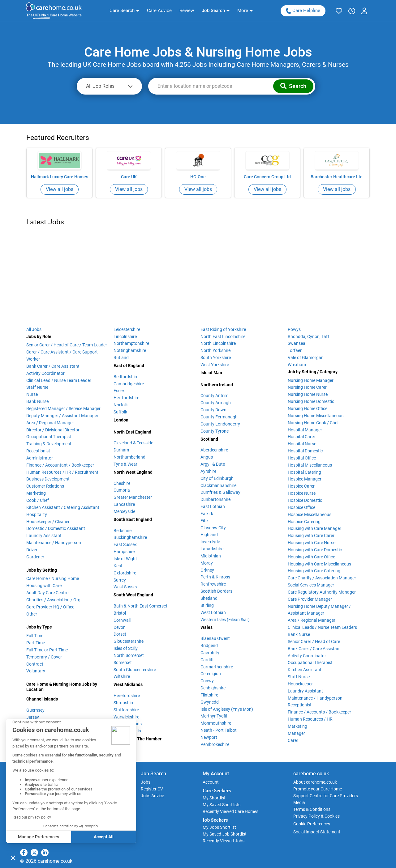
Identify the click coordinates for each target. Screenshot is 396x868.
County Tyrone (215, 431)
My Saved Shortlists (222, 805)
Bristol (120, 613)
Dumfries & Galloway (220, 492)
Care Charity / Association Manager (322, 578)
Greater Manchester (133, 497)
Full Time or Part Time (47, 650)
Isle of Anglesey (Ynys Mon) (227, 709)
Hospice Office (301, 507)
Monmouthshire (216, 723)
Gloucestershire (129, 641)
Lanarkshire (212, 549)
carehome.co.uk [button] (311, 774)
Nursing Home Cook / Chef (313, 423)
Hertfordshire (126, 398)
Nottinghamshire (130, 350)
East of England (129, 366)
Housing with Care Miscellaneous (319, 564)
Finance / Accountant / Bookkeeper (60, 465)
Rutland (121, 358)
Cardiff (207, 660)
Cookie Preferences (312, 824)
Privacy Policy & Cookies (316, 816)
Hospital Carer (301, 437)
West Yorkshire (215, 365)
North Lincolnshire (218, 343)
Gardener (35, 557)
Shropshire (124, 703)
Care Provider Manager (310, 599)
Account (211, 782)
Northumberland (129, 457)
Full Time (35, 636)
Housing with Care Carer (311, 536)
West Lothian (213, 612)
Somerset (123, 663)
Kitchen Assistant (305, 670)
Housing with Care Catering (314, 571)
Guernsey (35, 710)
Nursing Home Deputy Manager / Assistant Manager (319, 610)
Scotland (209, 439)
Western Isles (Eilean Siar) (225, 620)
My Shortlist (214, 798)
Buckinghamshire (130, 537)
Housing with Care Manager (314, 528)
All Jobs (34, 329)
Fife (204, 521)
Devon (120, 627)
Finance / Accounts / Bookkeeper (319, 712)
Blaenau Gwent (215, 638)
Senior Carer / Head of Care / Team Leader (67, 345)
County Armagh (216, 403)
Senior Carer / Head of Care (314, 641)
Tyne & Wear (125, 464)
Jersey (33, 717)
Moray (207, 563)
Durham (121, 450)
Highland (209, 535)
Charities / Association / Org (53, 600)
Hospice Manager (305, 479)
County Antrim (214, 396)
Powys (294, 329)
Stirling (207, 605)
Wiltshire (122, 676)
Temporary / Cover (44, 657)
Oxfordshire (125, 573)
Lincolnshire (125, 337)
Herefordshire (127, 696)
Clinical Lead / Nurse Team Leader (59, 380)
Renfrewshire (213, 584)
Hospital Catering (304, 472)
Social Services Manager (311, 585)
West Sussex (126, 587)
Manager (296, 733)
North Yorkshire (215, 350)
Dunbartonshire (215, 499)
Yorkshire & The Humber (138, 739)
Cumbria (122, 490)
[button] (124, 11)
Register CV (152, 789)
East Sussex (125, 544)
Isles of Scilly (126, 648)
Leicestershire (127, 329)
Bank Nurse (37, 401)
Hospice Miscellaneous (310, 514)
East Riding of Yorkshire (223, 329)
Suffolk (120, 412)
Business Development (48, 479)
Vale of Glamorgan (306, 358)
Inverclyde (210, 542)
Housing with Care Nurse (312, 543)
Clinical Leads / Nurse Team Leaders (322, 627)
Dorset (120, 634)
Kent (118, 566)
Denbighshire (213, 688)
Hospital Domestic (305, 451)
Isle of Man (211, 373)
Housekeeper (300, 684)
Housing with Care (44, 586)
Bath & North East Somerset (140, 606)
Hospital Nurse (302, 444)
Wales (207, 627)
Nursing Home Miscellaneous (316, 416)
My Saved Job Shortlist (225, 834)
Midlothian (211, 556)
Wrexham (297, 365)
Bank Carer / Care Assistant (53, 366)
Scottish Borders (216, 591)
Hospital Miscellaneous (310, 465)
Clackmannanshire (218, 485)
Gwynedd (210, 702)
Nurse (32, 394)
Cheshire (122, 483)
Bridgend (209, 646)
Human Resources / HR (310, 719)
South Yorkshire (216, 358)
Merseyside (124, 511)
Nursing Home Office (308, 409)
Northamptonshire (131, 343)
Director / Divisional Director (53, 430)
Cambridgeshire (129, 384)
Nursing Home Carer (307, 387)
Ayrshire (208, 471)
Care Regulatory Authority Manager (322, 592)
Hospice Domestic (305, 500)
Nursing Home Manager (311, 380)
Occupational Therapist (49, 437)
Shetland (209, 598)
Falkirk (207, 514)
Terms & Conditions (312, 809)
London (121, 420)
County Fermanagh (219, 417)
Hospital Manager (305, 430)
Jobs (146, 782)
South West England (133, 595)
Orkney (207, 570)
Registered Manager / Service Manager (63, 409)
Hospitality (37, 514)
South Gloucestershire (135, 670)
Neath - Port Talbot (219, 730)
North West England (133, 472)
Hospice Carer (301, 486)
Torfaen (295, 350)
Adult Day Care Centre (47, 593)
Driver (32, 550)
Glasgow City (213, 528)
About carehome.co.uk (315, 782)
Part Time (36, 643)
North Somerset (129, 655)
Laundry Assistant (44, 536)
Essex (119, 391)
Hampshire (124, 552)
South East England (133, 519)
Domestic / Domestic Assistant (56, 528)
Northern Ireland (217, 385)
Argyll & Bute (213, 464)
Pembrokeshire (215, 744)
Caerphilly (210, 653)
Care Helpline (303, 11)
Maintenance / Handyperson (54, 543)
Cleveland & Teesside (133, 443)
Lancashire (124, 504)
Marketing (36, 493)
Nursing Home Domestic (311, 401)
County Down (213, 410)
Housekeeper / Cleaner (48, 522)
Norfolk (121, 405)
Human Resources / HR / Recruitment (62, 472)
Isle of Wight (125, 559)
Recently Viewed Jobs (224, 841)
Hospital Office (302, 458)
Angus (207, 457)
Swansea (297, 343)
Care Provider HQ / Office (50, 607)
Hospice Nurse (302, 493)
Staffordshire (126, 710)
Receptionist (38, 451)
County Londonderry (220, 424)
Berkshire (123, 531)
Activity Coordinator (45, 373)
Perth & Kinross (215, 577)
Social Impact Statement (317, 832)
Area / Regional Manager (50, 423)
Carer (293, 740)
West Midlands (128, 684)
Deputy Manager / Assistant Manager (62, 416)
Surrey (120, 580)
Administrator (40, 458)
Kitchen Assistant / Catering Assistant (63, 507)
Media (299, 802)
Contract (35, 664)
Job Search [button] (153, 774)
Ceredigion (211, 674)
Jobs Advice (152, 796)
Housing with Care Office (311, 557)
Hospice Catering (304, 522)
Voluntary (36, 671)
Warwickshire (126, 717)
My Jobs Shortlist (219, 827)
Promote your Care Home (318, 789)
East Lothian (213, 506)
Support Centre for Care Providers (326, 796)
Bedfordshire (126, 377)
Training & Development (49, 444)
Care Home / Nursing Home (53, 578)
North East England (132, 432)
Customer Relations (45, 486)
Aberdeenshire (214, 450)
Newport (209, 737)
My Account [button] (216, 774)
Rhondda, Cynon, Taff (308, 337)
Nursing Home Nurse (308, 394)
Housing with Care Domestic (315, 550)
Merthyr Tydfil (214, 716)
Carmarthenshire (217, 667)
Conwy (207, 681)
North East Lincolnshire (223, 337)
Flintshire (209, 695)
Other (32, 614)
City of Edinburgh (217, 478)
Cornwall (122, 620)
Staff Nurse (37, 387)
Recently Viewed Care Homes (230, 811)
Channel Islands (42, 699)
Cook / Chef (38, 500)
